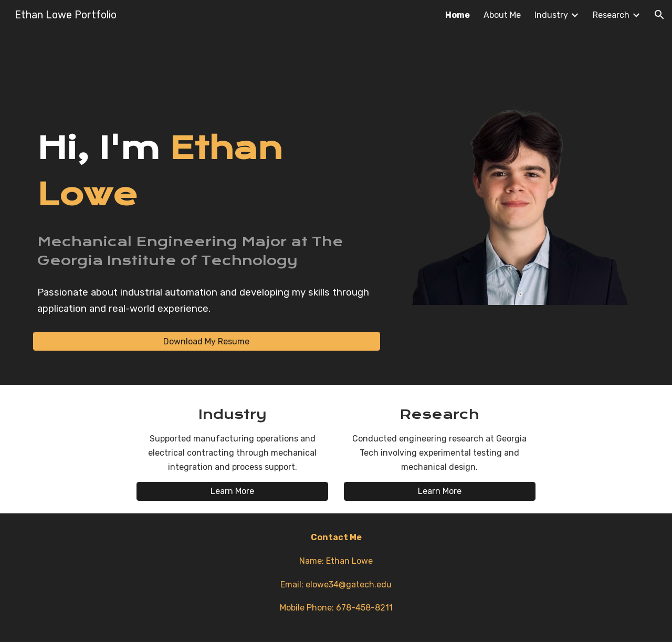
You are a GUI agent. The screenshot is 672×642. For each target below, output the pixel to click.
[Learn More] (232, 491)
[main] (207, 171)
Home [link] (458, 15)
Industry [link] (551, 15)
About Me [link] (502, 15)
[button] (659, 15)
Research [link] (611, 15)
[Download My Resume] (207, 341)
